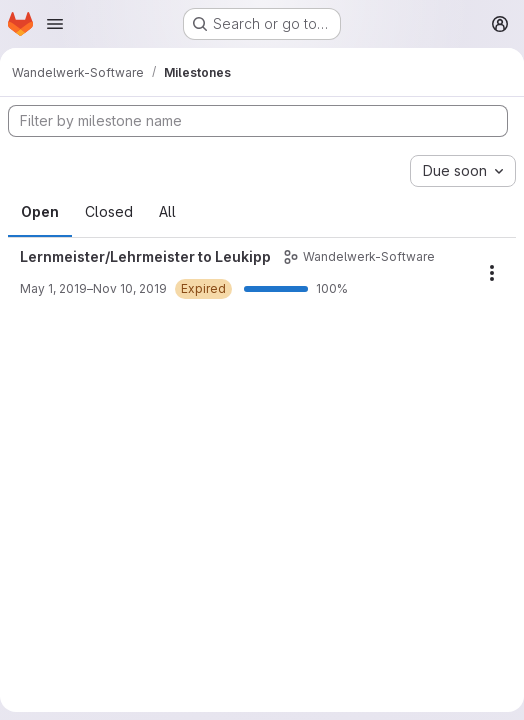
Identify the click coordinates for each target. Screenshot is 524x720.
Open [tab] (40, 211)
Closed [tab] (109, 211)
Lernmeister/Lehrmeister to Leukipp (145, 256)
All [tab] (167, 211)
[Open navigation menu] (55, 24)
